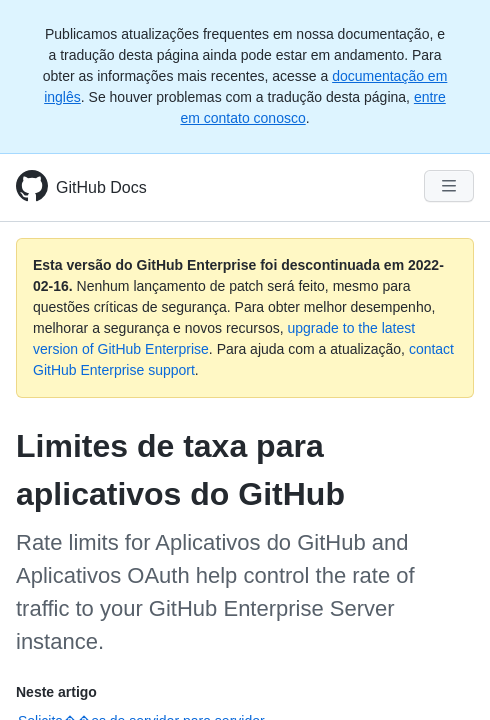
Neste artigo (56, 692)
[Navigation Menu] (449, 186)
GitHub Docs (101, 187)
